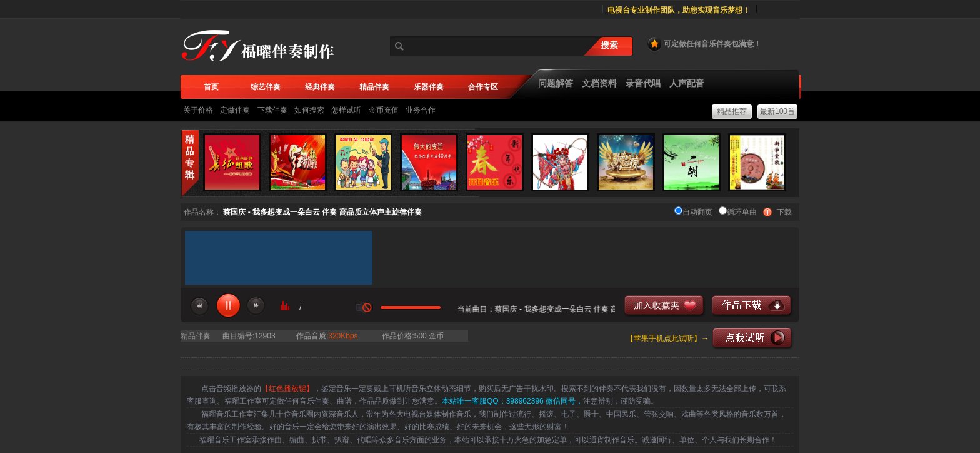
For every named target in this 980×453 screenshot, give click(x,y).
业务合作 (421, 110)
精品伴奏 (196, 336)
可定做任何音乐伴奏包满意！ (704, 44)
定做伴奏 (235, 110)
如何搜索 (309, 110)
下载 (784, 212)
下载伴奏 (272, 110)
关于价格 (198, 110)
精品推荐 (732, 111)
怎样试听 (346, 110)
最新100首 (777, 111)
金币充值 (384, 110)
